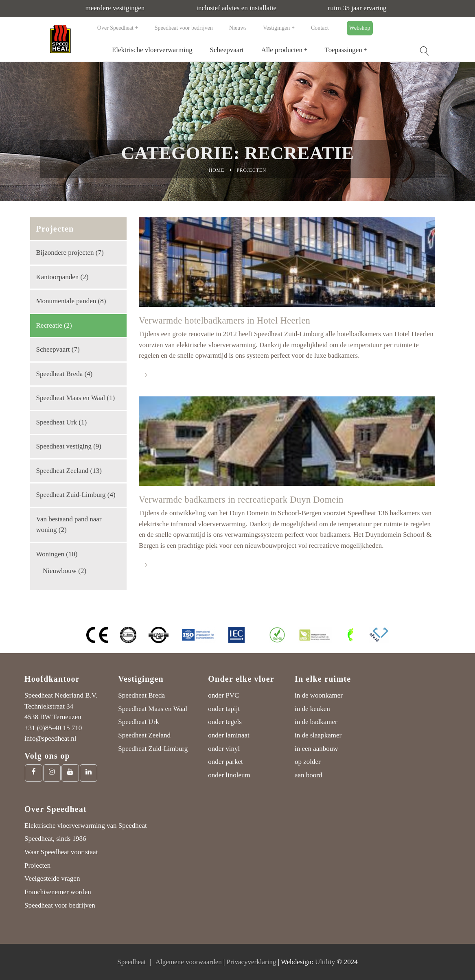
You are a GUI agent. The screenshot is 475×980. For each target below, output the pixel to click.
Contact (320, 28)
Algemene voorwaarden (189, 962)
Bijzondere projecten (65, 253)
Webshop (360, 28)
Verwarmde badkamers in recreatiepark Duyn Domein (241, 500)
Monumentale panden (66, 301)
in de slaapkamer (318, 735)
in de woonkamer (319, 695)
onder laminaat (229, 735)
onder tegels (225, 722)
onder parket (225, 762)
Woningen (50, 554)
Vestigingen (276, 28)
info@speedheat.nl (50, 738)
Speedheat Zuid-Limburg (71, 495)
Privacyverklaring (252, 962)
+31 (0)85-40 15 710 (53, 728)
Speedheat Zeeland (62, 471)
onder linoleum (229, 775)
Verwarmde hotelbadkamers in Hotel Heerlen (224, 320)
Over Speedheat (115, 28)
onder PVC (223, 695)
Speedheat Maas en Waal (71, 398)
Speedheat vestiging (64, 446)
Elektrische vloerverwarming (152, 50)
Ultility (325, 962)
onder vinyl (224, 749)
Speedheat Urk (57, 422)
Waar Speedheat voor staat (61, 852)
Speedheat (131, 962)
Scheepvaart (227, 50)
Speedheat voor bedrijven (184, 28)
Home (217, 170)
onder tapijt (224, 709)
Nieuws (238, 28)
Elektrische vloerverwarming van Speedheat (86, 826)
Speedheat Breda (60, 374)
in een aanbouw (316, 749)
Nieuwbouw (60, 571)
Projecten (37, 865)
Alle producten (282, 50)
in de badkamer (316, 722)
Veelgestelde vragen (52, 878)
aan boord (309, 775)
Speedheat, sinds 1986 (55, 839)
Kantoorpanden (58, 277)
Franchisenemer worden (58, 892)
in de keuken (312, 709)
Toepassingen (344, 50)
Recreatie (49, 325)
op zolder (308, 762)
